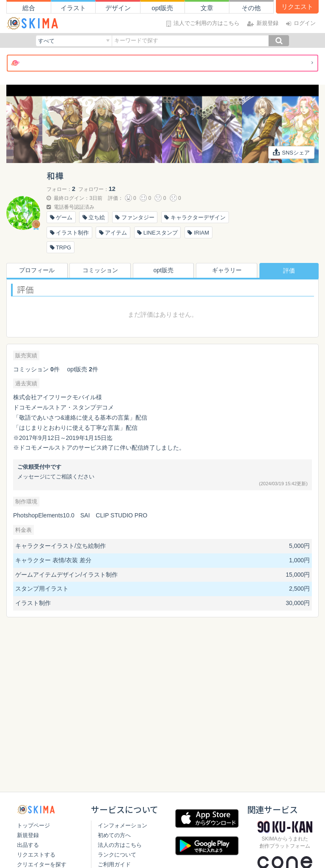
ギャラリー (226, 271)
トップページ (33, 825)
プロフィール (36, 271)
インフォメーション (121, 825)
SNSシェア (292, 152)
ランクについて (115, 855)
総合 (29, 8)
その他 (251, 8)
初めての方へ (113, 835)
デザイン (118, 8)
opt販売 (162, 8)
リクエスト (297, 7)
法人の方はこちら (118, 845)
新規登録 (28, 835)
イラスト (73, 8)
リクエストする (36, 855)
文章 (207, 8)
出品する (28, 845)
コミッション (99, 271)
